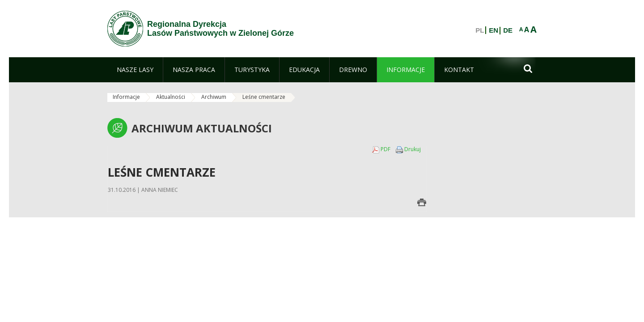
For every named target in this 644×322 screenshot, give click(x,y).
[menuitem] (135, 70)
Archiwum (214, 97)
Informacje (126, 97)
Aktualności (171, 97)
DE (508, 30)
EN (494, 30)
